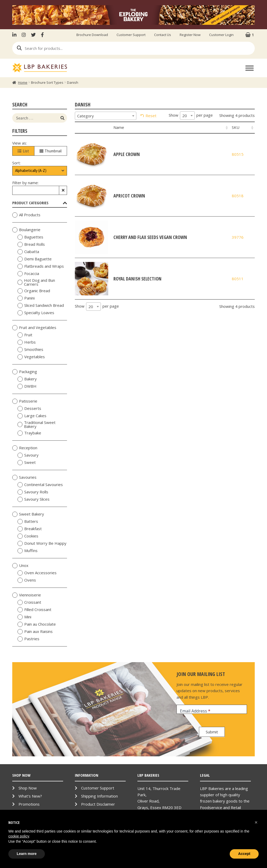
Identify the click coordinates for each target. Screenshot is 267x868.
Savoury (28, 455)
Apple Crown (127, 154)
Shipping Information (99, 796)
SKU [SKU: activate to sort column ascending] (236, 127)
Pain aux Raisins (35, 632)
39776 (238, 237)
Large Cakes (32, 416)
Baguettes (30, 237)
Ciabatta (28, 252)
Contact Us (163, 35)
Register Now (190, 35)
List (23, 151)
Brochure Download (92, 35)
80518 (238, 196)
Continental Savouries (40, 485)
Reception (25, 448)
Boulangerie (26, 230)
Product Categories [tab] (40, 203)
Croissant (29, 602)
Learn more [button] (27, 854)
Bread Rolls (31, 244)
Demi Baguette (35, 259)
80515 (238, 154)
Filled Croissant (34, 610)
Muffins (28, 551)
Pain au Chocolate (37, 624)
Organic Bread (34, 291)
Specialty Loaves (36, 313)
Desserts (29, 409)
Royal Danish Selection (137, 279)
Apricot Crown (129, 196)
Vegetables (31, 357)
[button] (256, 822)
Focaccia (28, 274)
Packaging (25, 372)
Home (23, 82)
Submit (212, 732)
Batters (28, 522)
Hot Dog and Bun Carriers (36, 282)
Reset (151, 116)
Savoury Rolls (33, 492)
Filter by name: (25, 183)
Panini (26, 298)
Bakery (27, 379)
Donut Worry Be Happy (42, 543)
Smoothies (30, 350)
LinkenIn (16, 35)
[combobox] (106, 116)
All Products (26, 215)
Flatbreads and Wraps (41, 266)
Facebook (42, 35)
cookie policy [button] (19, 836)
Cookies (28, 536)
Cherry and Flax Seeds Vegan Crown (150, 237)
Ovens (27, 580)
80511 (238, 279)
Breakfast (30, 529)
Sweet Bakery (28, 514)
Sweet (27, 463)
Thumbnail (51, 151)
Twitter (33, 35)
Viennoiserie (27, 595)
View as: (20, 143)
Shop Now (28, 788)
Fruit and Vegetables (34, 328)
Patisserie (25, 401)
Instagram (24, 35)
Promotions (29, 804)
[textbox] (106, 116)
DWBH (27, 386)
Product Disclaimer (98, 804)
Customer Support (131, 35)
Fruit (25, 335)
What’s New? (30, 796)
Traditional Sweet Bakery (37, 424)
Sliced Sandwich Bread (41, 306)
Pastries (28, 639)
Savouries (24, 477)
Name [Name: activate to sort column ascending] (119, 127)
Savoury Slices (34, 499)
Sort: (16, 163)
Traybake (29, 433)
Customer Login (221, 35)
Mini (24, 617)
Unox (20, 566)
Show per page (191, 116)
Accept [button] (244, 854)
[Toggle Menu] (250, 68)
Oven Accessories (37, 573)
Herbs (27, 342)
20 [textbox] (185, 116)
